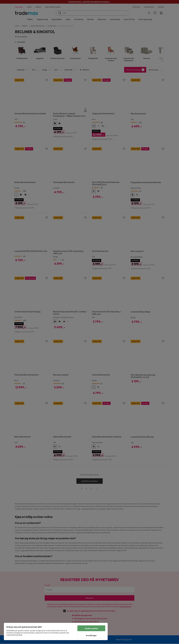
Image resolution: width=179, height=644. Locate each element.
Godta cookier (91, 628)
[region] (56, 631)
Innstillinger (91, 635)
